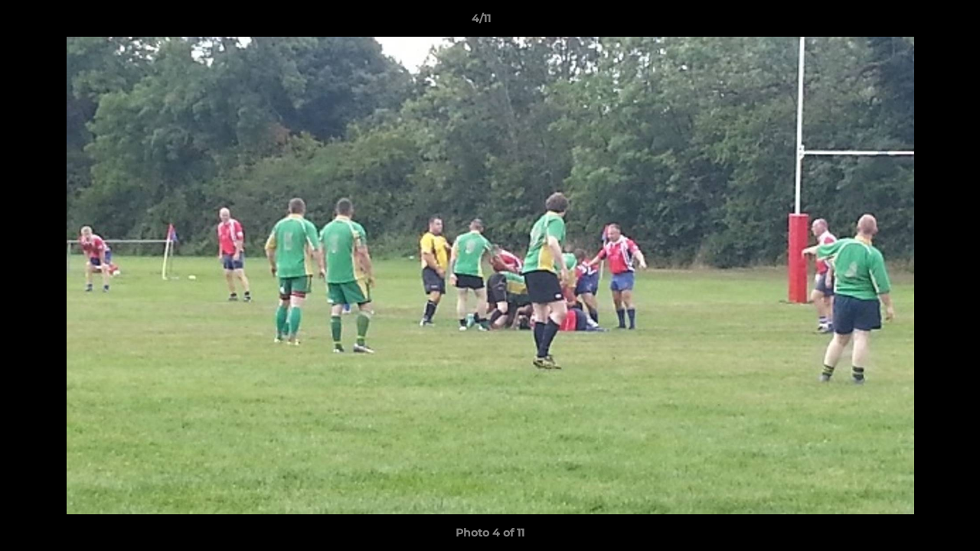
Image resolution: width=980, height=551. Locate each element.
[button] (916, 22)
